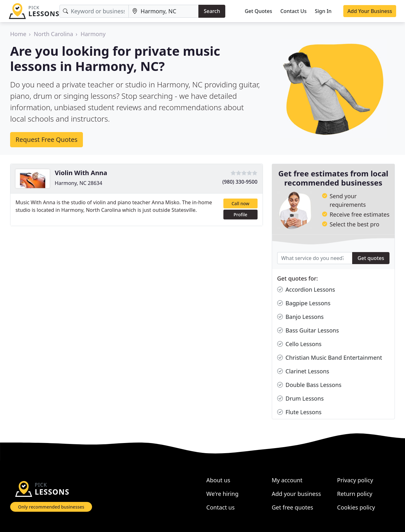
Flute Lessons (299, 412)
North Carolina (53, 34)
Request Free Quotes (47, 139)
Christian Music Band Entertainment (330, 358)
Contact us (221, 507)
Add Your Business (370, 11)
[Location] (164, 11)
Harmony (93, 34)
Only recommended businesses (51, 507)
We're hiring (222, 494)
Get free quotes (293, 507)
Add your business (296, 494)
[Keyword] (94, 11)
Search (212, 11)
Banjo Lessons (300, 317)
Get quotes (371, 258)
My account (287, 480)
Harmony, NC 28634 (78, 183)
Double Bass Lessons (309, 385)
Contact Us (293, 11)
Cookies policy (356, 507)
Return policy (355, 494)
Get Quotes (258, 11)
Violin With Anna (81, 173)
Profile (240, 215)
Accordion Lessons (306, 290)
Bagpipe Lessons (304, 303)
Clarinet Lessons (303, 371)
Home (18, 34)
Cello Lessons (299, 344)
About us (218, 480)
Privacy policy (355, 480)
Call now (240, 203)
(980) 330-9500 (240, 182)
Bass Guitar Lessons (308, 330)
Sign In (323, 11)
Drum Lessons (300, 399)
